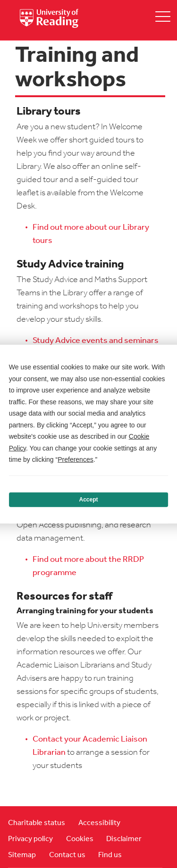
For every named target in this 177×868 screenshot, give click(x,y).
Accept (88, 500)
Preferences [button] (75, 459)
